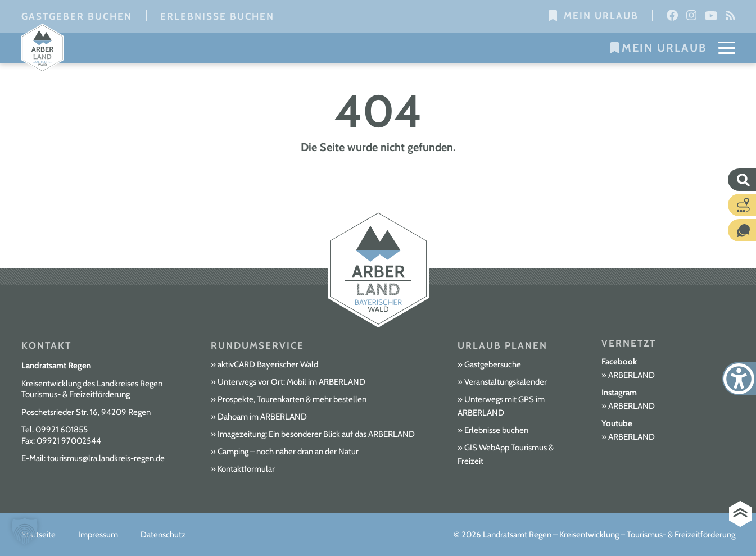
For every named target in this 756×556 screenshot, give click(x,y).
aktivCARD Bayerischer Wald (268, 364)
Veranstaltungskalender (506, 382)
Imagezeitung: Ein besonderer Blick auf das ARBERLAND (316, 434)
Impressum (98, 535)
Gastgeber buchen (77, 16)
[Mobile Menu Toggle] (727, 48)
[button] (25, 531)
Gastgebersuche (493, 364)
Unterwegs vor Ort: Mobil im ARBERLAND (291, 382)
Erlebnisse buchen (217, 16)
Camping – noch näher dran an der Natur (288, 452)
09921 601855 (62, 430)
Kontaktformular (246, 469)
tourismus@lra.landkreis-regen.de (106, 458)
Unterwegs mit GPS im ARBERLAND (501, 406)
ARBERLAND (631, 375)
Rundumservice (257, 345)
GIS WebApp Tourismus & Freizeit (506, 454)
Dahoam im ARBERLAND (262, 417)
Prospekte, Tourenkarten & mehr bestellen (292, 399)
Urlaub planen (503, 345)
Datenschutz (163, 535)
